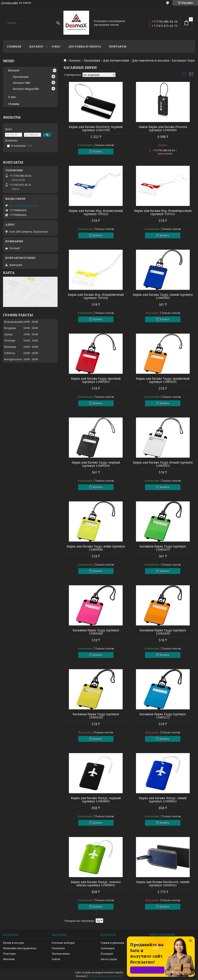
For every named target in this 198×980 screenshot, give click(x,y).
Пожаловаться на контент (105, 976)
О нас (56, 46)
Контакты (118, 46)
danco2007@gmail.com (23, 206)
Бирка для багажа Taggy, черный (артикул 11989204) (96, 464)
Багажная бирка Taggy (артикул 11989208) (96, 632)
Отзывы (14, 104)
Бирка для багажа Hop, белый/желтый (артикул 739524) (96, 296)
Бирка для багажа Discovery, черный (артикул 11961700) (96, 128)
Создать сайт (9, 3)
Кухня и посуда (14, 943)
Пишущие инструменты (20, 948)
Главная (14, 46)
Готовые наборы (63, 943)
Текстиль (9, 954)
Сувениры (108, 948)
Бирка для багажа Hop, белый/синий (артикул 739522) (96, 212)
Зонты (56, 959)
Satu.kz (119, 972)
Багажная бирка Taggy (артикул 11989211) (163, 716)
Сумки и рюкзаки (112, 943)
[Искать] (58, 23)
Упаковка (58, 948)
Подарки (107, 954)
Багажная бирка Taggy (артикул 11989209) (163, 632)
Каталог (36, 46)
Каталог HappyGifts (26, 89)
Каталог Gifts (22, 83)
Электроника (61, 954)
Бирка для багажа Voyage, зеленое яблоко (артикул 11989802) (96, 884)
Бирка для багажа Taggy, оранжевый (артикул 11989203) (163, 380)
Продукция (92, 61)
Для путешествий (116, 61)
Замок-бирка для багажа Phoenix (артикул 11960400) (163, 128)
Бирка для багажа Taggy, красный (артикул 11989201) (96, 380)
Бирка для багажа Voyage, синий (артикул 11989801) (163, 800)
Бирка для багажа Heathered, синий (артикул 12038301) (163, 884)
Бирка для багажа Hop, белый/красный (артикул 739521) (163, 212)
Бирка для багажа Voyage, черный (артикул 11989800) (96, 800)
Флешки (9, 959)
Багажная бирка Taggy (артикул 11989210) (96, 716)
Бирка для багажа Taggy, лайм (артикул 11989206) (96, 548)
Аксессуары (109, 959)
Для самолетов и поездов (151, 61)
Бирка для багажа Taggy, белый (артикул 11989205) (163, 464)
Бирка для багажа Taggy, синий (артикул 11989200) (163, 296)
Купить (98, 151)
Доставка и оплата (85, 46)
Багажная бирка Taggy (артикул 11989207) (163, 548)
